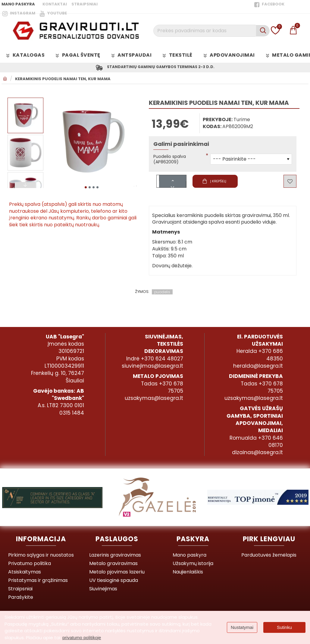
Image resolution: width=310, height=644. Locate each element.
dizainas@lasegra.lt (257, 452)
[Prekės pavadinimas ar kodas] (263, 31)
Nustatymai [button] (242, 627)
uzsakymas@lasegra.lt (154, 398)
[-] (172, 187)
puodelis (162, 295)
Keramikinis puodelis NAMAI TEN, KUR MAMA (63, 80)
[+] (172, 181)
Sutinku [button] (284, 627)
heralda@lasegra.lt (258, 366)
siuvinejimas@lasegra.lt (152, 366)
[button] (86, 187)
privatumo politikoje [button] (82, 638)
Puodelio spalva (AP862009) (172, 161)
